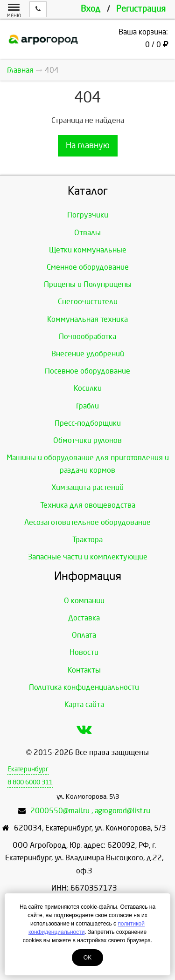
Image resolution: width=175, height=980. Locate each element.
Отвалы (87, 233)
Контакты (84, 670)
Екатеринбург (28, 769)
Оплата (84, 635)
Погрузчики (88, 215)
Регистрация (141, 9)
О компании (84, 601)
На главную (88, 146)
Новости (84, 652)
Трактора (87, 540)
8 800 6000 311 (30, 782)
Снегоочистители (88, 302)
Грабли (87, 406)
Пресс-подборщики (88, 423)
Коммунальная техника (87, 319)
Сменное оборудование (88, 267)
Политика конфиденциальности (84, 687)
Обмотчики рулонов (87, 440)
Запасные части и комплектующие (88, 557)
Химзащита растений (87, 487)
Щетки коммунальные (88, 250)
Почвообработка (87, 337)
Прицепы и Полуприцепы (88, 284)
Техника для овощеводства (88, 505)
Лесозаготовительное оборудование (87, 522)
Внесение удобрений (88, 354)
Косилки (88, 388)
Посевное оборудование (87, 371)
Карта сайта (84, 704)
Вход (91, 9)
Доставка (84, 618)
